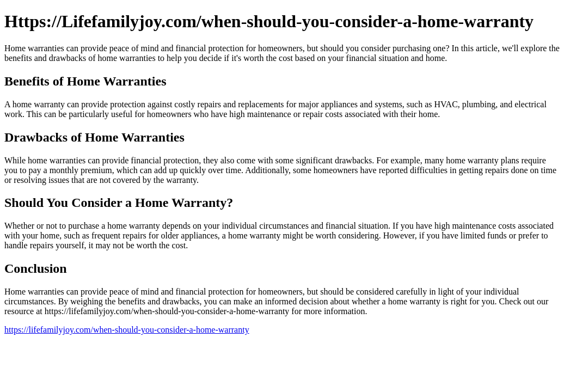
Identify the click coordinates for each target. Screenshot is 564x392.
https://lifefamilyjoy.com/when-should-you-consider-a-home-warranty (127, 330)
